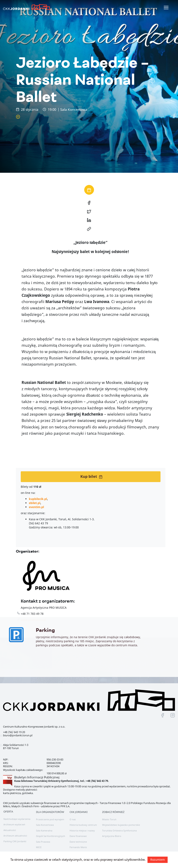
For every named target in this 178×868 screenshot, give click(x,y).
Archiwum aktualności (15, 836)
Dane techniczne (78, 842)
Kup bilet (91, 476)
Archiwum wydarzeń (14, 824)
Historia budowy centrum (83, 825)
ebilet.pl (35, 503)
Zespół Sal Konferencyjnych (51, 836)
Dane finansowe (78, 836)
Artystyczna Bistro (112, 836)
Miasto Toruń (109, 819)
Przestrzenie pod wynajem (50, 819)
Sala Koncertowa (45, 825)
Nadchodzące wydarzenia (17, 819)
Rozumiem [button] (158, 860)
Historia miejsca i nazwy (82, 831)
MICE (39, 847)
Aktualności (10, 830)
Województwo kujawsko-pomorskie (121, 825)
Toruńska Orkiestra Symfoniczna (119, 831)
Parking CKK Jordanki (15, 841)
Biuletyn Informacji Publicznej (37, 777)
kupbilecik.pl (38, 499)
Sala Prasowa (43, 842)
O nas (73, 819)
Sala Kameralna (44, 831)
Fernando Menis (78, 847)
